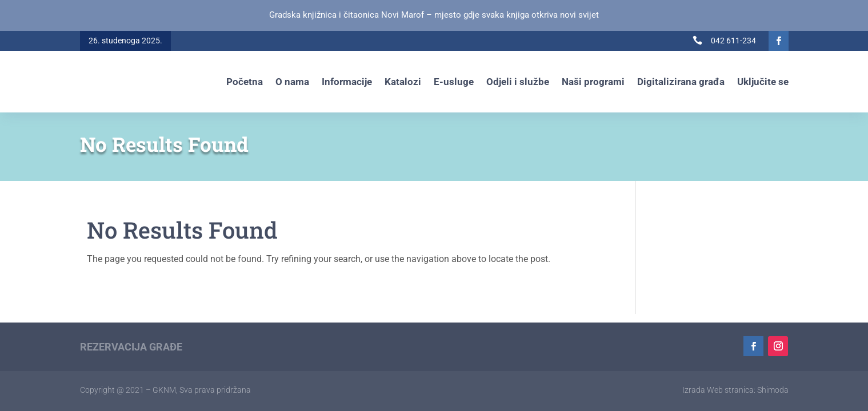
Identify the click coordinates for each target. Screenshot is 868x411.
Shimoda (773, 390)
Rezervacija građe (131, 347)
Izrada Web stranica (718, 390)
